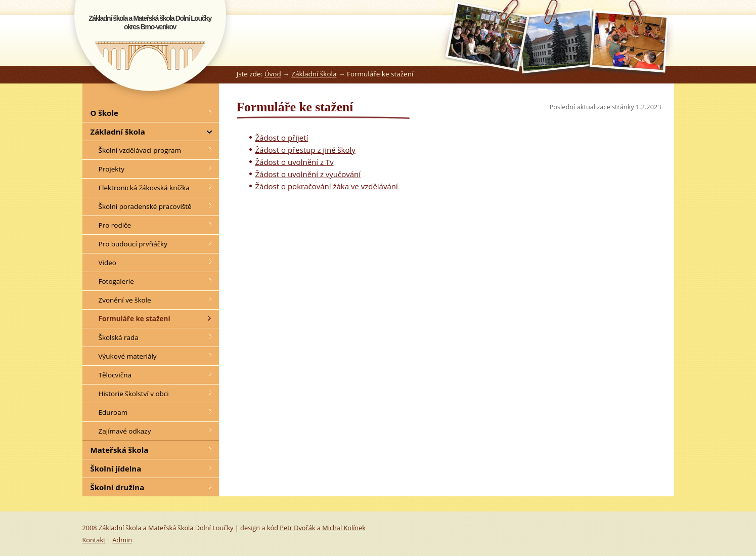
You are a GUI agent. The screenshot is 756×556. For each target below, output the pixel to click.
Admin (122, 540)
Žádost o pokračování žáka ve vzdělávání (327, 186)
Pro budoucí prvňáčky (133, 244)
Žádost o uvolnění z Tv (295, 162)
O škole (104, 113)
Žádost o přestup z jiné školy (305, 150)
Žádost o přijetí (282, 138)
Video (107, 263)
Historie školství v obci (134, 394)
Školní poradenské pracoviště (145, 206)
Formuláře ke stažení (135, 319)
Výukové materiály (128, 356)
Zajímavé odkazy (125, 431)
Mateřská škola (120, 450)
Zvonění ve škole (125, 300)
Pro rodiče (115, 225)
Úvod (273, 74)
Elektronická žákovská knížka (144, 188)
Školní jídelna (116, 468)
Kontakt (94, 540)
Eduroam (113, 412)
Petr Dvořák (297, 528)
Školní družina (118, 487)
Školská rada (119, 337)
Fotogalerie (116, 281)
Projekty (112, 169)
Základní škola (314, 74)
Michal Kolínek (344, 528)
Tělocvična (115, 375)
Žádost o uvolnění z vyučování (308, 174)
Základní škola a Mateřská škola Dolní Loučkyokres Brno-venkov (150, 23)
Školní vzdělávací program (140, 150)
